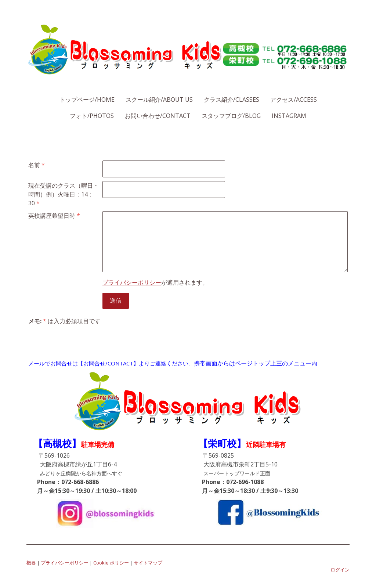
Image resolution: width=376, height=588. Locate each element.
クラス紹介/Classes (232, 100)
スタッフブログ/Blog (231, 116)
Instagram (289, 116)
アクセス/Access (294, 100)
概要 (31, 563)
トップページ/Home (87, 100)
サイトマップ (148, 563)
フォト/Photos (92, 116)
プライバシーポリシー (132, 282)
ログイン (340, 570)
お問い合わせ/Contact (158, 116)
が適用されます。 (155, 282)
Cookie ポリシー (111, 563)
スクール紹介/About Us (159, 100)
